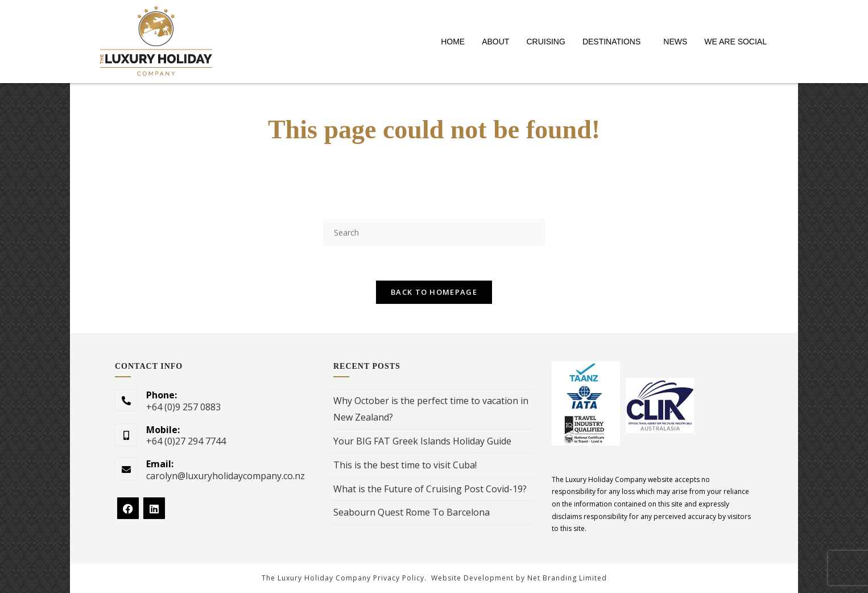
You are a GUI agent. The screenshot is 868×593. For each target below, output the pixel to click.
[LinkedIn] (154, 508)
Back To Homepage (434, 292)
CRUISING (545, 42)
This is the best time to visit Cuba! (405, 465)
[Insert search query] (434, 232)
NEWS (675, 42)
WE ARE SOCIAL (735, 42)
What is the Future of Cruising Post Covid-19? (430, 489)
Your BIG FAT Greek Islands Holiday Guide (422, 441)
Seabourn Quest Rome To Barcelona (412, 512)
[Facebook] (128, 508)
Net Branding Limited (567, 578)
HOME (453, 42)
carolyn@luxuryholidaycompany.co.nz (226, 476)
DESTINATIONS (611, 42)
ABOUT (495, 42)
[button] (614, 42)
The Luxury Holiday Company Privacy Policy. (344, 578)
